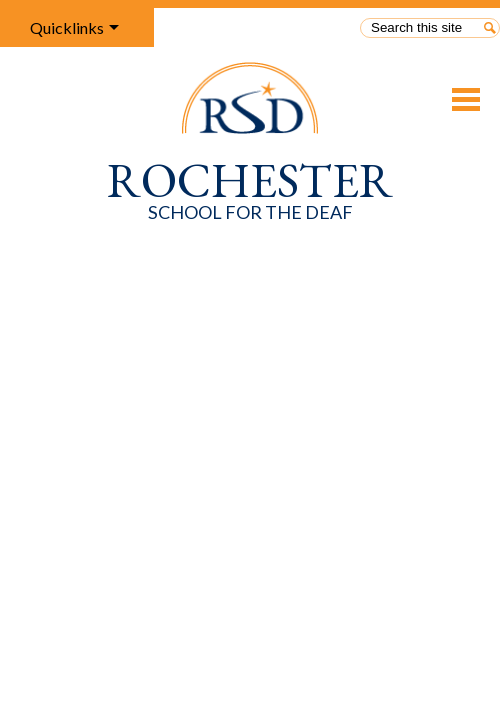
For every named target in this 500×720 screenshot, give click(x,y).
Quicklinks (67, 27)
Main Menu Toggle (466, 99)
